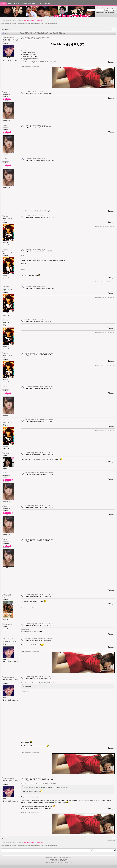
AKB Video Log (111, 227)
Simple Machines (66, 857)
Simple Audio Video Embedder (58, 859)
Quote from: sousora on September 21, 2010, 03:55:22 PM (39, 784)
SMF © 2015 (57, 857)
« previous (110, 27)
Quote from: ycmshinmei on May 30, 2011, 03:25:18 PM (38, 683)
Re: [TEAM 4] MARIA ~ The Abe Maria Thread (38, 639)
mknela (6, 453)
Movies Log (98, 227)
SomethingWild (9, 37)
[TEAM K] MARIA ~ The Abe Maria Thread (37, 37)
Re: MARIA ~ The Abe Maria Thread (35, 92)
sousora (7, 216)
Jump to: (91, 850)
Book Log (104, 227)
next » (115, 27)
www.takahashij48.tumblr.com (32, 608)
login (107, 8)
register (113, 8)
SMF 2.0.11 (49, 857)
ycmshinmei (8, 624)
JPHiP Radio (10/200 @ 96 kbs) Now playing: (22, 21)
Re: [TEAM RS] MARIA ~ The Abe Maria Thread (39, 353)
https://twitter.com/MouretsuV (32, 66)
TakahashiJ (8, 595)
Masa (6, 92)
